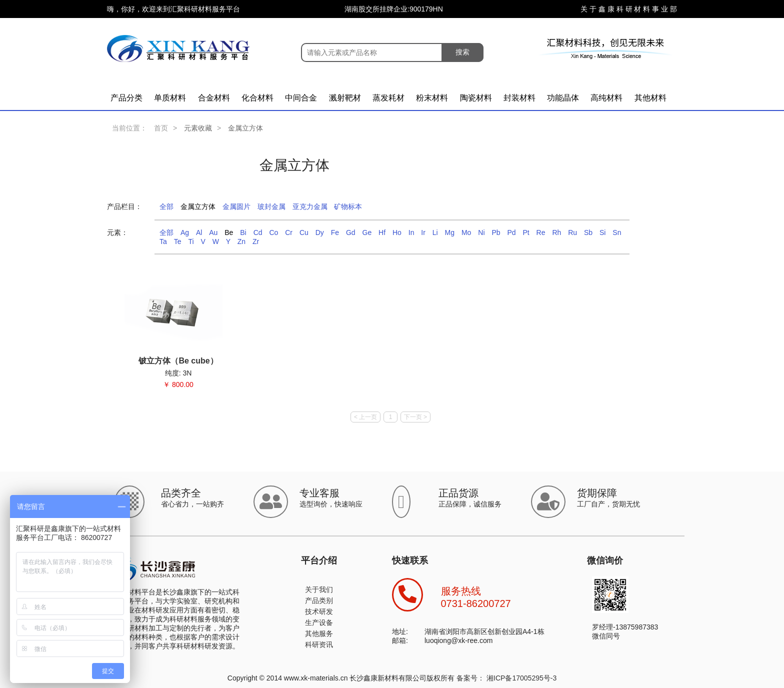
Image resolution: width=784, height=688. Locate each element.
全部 (166, 206)
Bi (243, 232)
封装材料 (519, 98)
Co (273, 232)
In (411, 232)
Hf (382, 232)
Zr (256, 241)
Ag (185, 232)
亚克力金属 (310, 206)
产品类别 (319, 600)
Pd (511, 232)
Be (229, 232)
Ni (481, 232)
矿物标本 (348, 206)
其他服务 (319, 633)
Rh (556, 232)
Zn (241, 241)
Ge (367, 232)
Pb (496, 232)
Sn (617, 232)
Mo (466, 232)
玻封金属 (271, 206)
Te (178, 241)
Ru (572, 232)
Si (602, 232)
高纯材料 (606, 98)
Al (199, 232)
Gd (351, 232)
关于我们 (319, 589)
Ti (191, 241)
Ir (423, 232)
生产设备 (319, 622)
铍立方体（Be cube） (178, 361)
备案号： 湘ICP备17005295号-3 (506, 678)
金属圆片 (236, 206)
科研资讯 (319, 644)
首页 (161, 128)
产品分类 (126, 98)
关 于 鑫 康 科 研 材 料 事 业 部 (629, 9)
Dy (320, 232)
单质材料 (170, 98)
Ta (163, 241)
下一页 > (415, 417)
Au (213, 232)
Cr (289, 232)
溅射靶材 (345, 98)
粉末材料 (432, 98)
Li (435, 232)
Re (541, 232)
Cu (304, 232)
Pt (526, 232)
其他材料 (650, 98)
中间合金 (301, 98)
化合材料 (257, 98)
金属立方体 (198, 206)
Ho (397, 232)
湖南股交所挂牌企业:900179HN (394, 9)
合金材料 (214, 98)
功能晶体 (563, 98)
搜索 (462, 52)
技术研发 (319, 611)
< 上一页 (365, 417)
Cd (258, 232)
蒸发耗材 (388, 98)
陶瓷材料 (476, 98)
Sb (588, 232)
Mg (450, 232)
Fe (335, 232)
